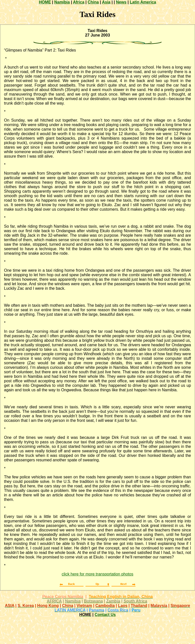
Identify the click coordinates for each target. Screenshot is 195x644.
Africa (79, 2)
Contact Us (105, 615)
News (121, 2)
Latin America (143, 2)
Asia (106, 2)
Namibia (62, 2)
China (93, 2)
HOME (45, 2)
